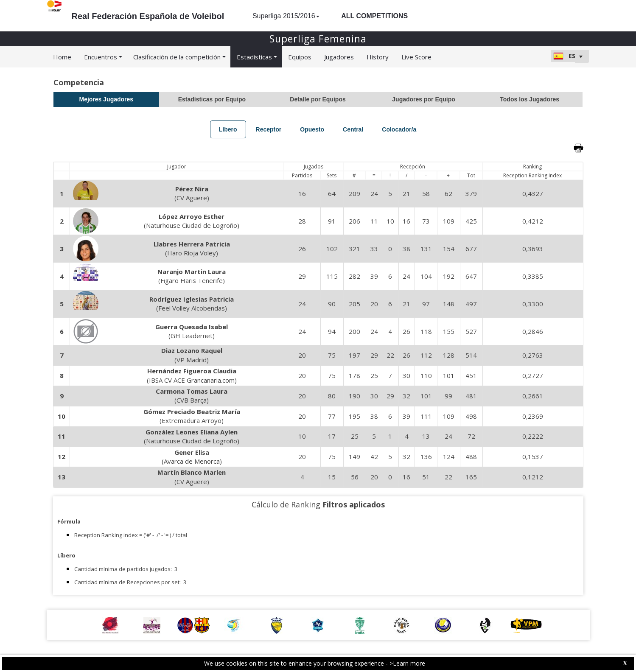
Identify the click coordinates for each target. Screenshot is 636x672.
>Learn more (407, 663)
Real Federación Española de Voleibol (148, 16)
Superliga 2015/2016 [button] (286, 16)
